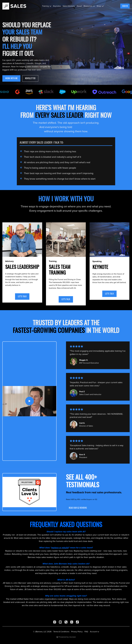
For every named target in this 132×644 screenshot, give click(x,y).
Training (47, 6)
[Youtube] (60, 622)
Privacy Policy (77, 632)
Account (94, 632)
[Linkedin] (72, 622)
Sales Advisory (69, 6)
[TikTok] (77, 622)
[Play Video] (30, 401)
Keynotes (57, 6)
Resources (89, 6)
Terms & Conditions (61, 632)
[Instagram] (55, 622)
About (79, 6)
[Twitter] (66, 622)
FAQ (86, 632)
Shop (100, 6)
